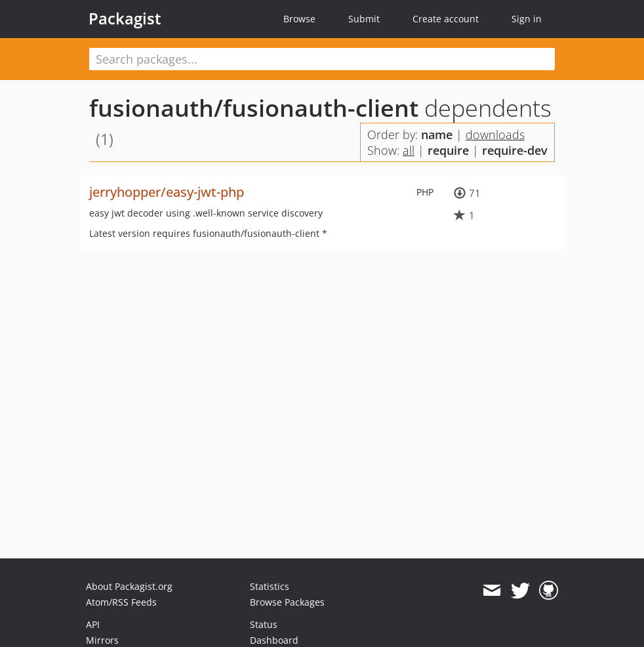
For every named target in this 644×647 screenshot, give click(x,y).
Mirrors (102, 640)
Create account (446, 19)
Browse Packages (287, 602)
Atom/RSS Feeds (121, 602)
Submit (364, 19)
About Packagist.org (129, 586)
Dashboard (274, 640)
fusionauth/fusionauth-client (254, 108)
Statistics (270, 586)
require (448, 150)
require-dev (515, 150)
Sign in (527, 19)
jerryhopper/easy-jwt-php (167, 192)
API (93, 624)
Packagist (125, 18)
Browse (299, 19)
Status (264, 624)
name (437, 135)
